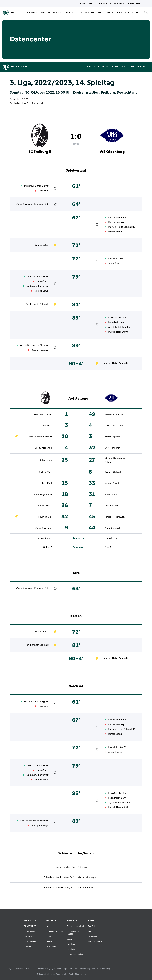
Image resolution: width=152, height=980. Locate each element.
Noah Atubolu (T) (43, 414)
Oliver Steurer (112, 448)
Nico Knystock (113, 528)
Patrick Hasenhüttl (118, 332)
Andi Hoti (47, 426)
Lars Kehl (44, 191)
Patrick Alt (38, 103)
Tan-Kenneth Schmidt (37, 304)
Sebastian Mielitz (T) (116, 414)
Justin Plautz (115, 263)
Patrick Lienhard (36, 277)
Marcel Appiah (113, 437)
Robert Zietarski (113, 472)
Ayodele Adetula (117, 327)
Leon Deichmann (117, 322)
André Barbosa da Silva (33, 345)
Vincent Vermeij (24, 204)
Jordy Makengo (40, 350)
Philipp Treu (45, 472)
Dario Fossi (111, 538)
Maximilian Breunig (35, 186)
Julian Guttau (45, 506)
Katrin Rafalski (85, 888)
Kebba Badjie (115, 217)
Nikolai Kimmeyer (87, 877)
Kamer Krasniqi (116, 222)
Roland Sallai (42, 245)
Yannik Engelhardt (42, 495)
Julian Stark (42, 281)
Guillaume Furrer (36, 286)
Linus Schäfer (115, 318)
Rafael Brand (115, 232)
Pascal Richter (116, 258)
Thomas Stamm (44, 538)
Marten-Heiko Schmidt (120, 227)
